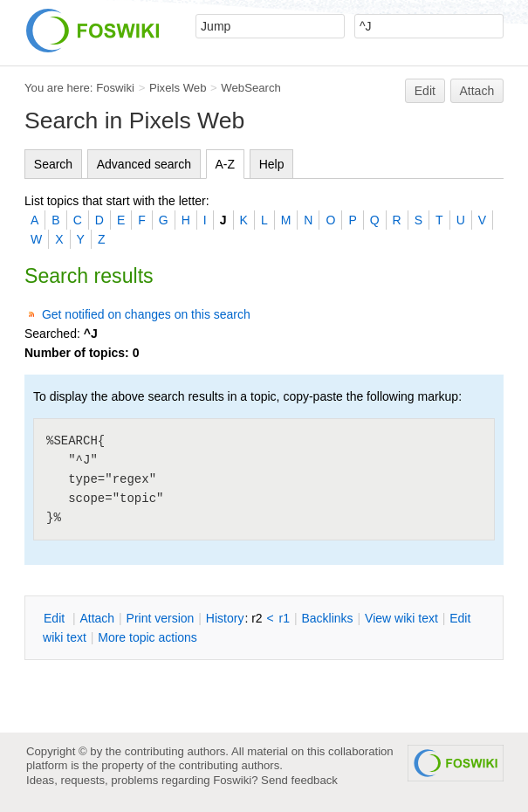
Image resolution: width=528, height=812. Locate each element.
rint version (161, 618)
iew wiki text (401, 618)
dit (56, 618)
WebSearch (251, 88)
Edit (425, 91)
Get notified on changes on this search (146, 314)
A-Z (226, 164)
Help (272, 164)
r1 (285, 618)
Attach (477, 91)
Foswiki (115, 88)
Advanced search (144, 164)
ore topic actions (147, 637)
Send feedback (299, 780)
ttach (97, 618)
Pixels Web (178, 88)
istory (225, 618)
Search (53, 164)
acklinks (327, 618)
